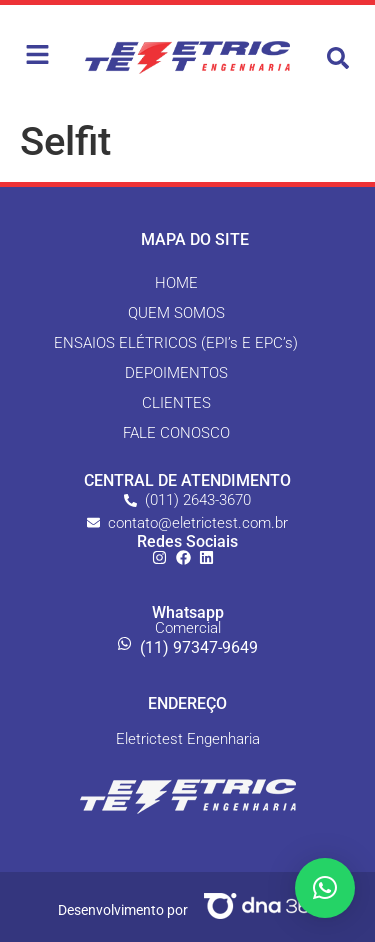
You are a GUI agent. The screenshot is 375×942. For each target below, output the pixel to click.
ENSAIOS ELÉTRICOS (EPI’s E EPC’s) (176, 343)
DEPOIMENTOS (176, 373)
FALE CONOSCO (176, 433)
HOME (176, 283)
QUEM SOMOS (176, 313)
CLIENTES (176, 403)
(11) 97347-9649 (199, 647)
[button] (338, 58)
